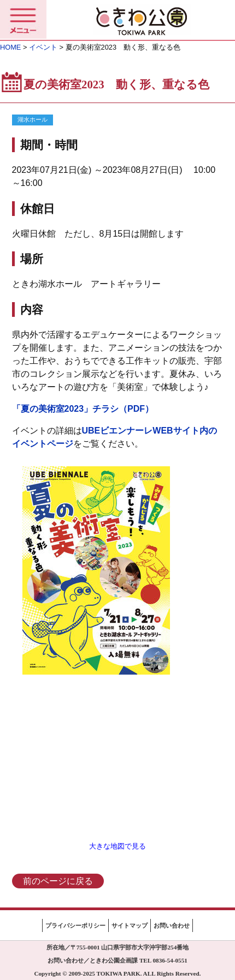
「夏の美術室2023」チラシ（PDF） (83, 409)
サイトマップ (130, 925)
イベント (43, 47)
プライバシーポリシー (75, 925)
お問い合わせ (172, 925)
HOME (10, 47)
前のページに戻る (58, 881)
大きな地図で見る (117, 846)
